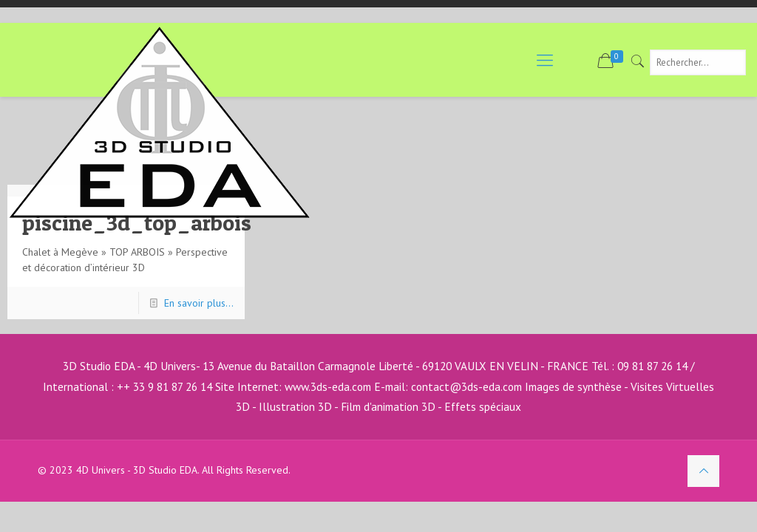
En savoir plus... (199, 303)
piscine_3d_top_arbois (137, 222)
